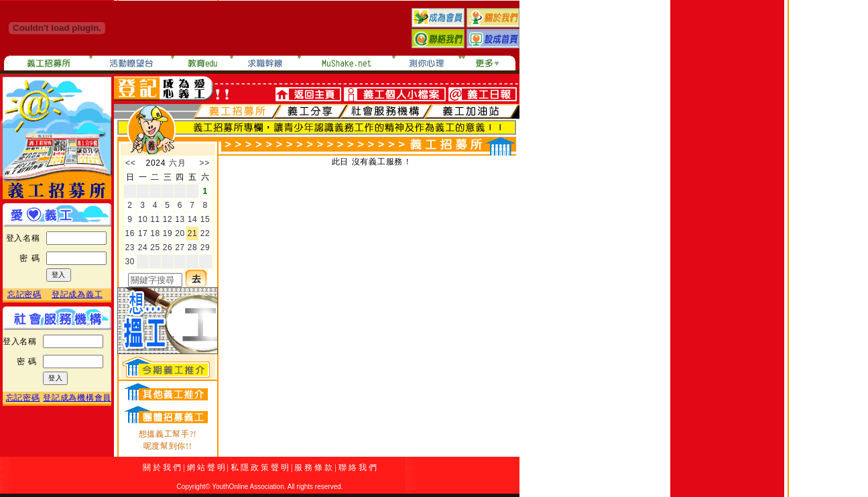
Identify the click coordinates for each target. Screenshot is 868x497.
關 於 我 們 (162, 467)
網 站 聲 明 (206, 467)
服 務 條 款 (313, 467)
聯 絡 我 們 (358, 467)
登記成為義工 (77, 294)
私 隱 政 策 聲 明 (260, 467)
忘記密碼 (24, 294)
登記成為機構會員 (77, 398)
